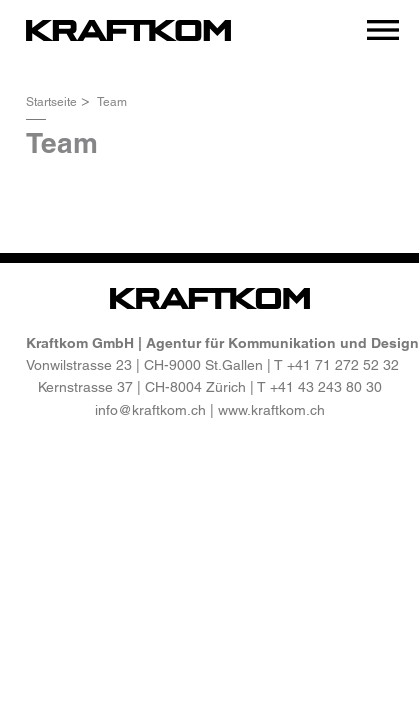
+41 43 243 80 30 (326, 387)
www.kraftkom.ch (271, 410)
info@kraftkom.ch (150, 410)
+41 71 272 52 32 (343, 365)
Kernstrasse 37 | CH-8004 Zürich (142, 387)
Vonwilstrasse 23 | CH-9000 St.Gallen (144, 365)
